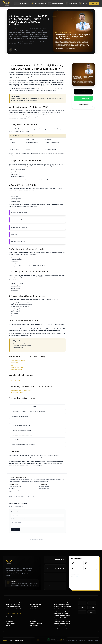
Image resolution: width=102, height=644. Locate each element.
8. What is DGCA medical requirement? (22, 435)
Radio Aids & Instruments (37, 623)
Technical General (11, 623)
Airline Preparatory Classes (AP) (14, 609)
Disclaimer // (90, 640)
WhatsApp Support (83, 98)
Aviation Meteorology (16, 364)
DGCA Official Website (17, 379)
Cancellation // (83, 640)
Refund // (97, 640)
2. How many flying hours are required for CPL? (24, 407)
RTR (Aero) (14, 366)
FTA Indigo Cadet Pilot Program (62, 616)
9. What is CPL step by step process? (21, 440)
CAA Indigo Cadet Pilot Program (62, 621)
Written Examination (35, 602)
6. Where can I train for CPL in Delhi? (21, 426)
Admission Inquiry (83, 92)
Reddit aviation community (18, 392)
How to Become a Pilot (17, 367)
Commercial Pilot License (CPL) (14, 602)
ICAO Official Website (16, 381)
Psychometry (33, 609)
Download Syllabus (83, 104)
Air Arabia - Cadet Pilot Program (62, 607)
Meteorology (33, 621)
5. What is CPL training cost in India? (21, 421)
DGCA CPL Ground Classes (18, 361)
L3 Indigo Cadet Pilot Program (62, 628)
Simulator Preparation (36, 611)
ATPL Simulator (34, 626)
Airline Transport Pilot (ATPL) (13, 604)
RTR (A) (8, 626)
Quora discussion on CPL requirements (21, 391)
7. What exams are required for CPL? (21, 430)
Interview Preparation (36, 604)
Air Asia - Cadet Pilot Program (62, 604)
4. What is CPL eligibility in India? (20, 416)
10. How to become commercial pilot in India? (24, 445)
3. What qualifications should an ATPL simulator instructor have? (28, 411)
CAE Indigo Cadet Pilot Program (62, 624)
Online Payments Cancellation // (70, 640)
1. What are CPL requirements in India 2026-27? (24, 402)
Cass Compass (34, 607)
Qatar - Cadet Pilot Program (61, 609)
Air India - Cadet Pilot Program (62, 602)
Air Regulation (10, 621)
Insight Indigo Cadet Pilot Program (63, 626)
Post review (15, 530)
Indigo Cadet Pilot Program (61, 611)
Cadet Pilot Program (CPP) (13, 607)
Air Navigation (14, 362)
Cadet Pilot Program (16, 369)
